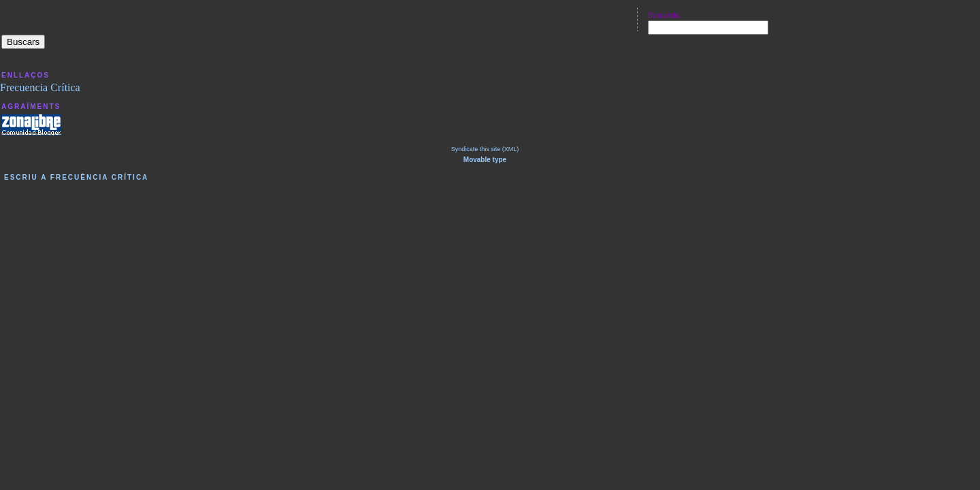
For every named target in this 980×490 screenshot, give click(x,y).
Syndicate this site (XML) (485, 149)
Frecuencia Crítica (40, 87)
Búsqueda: (664, 15)
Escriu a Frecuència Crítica (76, 177)
